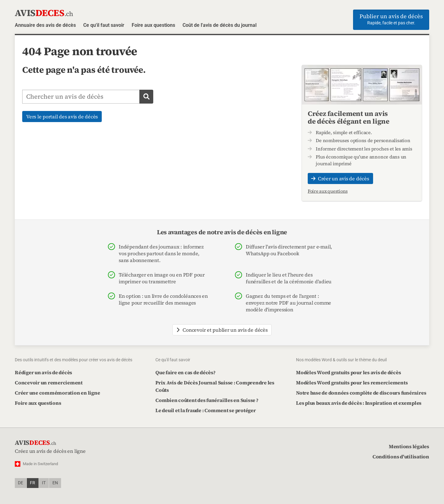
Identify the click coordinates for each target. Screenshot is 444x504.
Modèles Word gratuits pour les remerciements (352, 383)
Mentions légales (409, 446)
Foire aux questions (153, 25)
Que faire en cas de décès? (185, 372)
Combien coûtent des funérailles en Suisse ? (207, 400)
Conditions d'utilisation (401, 457)
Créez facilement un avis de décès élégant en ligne (349, 117)
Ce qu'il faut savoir (104, 25)
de (21, 483)
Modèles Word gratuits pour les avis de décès (348, 372)
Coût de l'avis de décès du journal (220, 25)
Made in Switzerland (40, 464)
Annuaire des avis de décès (45, 25)
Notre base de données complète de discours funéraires (361, 393)
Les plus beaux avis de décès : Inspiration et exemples (359, 403)
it (44, 483)
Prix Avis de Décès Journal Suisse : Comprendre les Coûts (215, 386)
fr (33, 483)
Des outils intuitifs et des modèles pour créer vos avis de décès (74, 360)
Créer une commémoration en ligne (57, 393)
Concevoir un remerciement (49, 383)
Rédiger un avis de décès (43, 372)
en (55, 483)
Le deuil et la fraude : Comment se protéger (206, 410)
